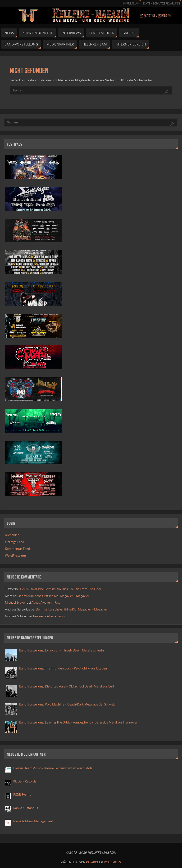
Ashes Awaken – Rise (46, 602)
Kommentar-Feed (17, 549)
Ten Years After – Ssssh (49, 616)
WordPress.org (15, 556)
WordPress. (113, 862)
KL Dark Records (25, 781)
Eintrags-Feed (15, 542)
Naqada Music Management (33, 821)
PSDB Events (22, 795)
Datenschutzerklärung (162, 3)
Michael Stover (15, 602)
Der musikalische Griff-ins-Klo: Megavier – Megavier (53, 596)
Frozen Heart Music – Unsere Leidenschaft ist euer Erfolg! (54, 768)
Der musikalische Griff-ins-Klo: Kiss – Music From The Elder (61, 589)
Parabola (93, 862)
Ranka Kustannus (26, 808)
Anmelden (12, 535)
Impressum (131, 3)
